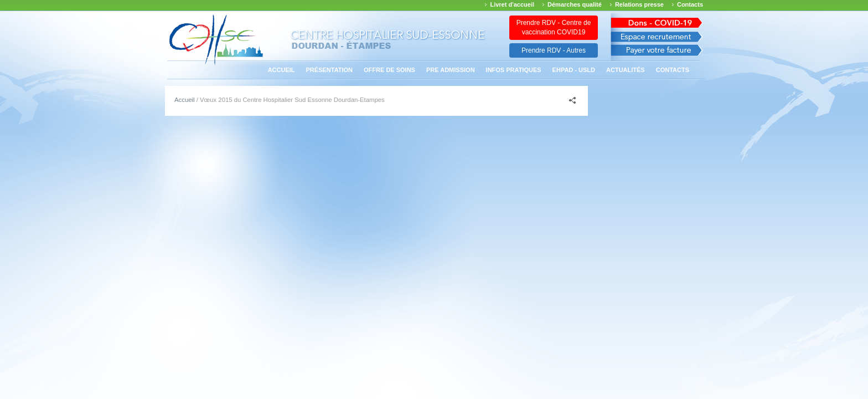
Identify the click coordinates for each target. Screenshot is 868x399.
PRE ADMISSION (451, 70)
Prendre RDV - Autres (554, 50)
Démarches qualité (575, 4)
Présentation (330, 70)
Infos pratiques (514, 70)
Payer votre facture (657, 53)
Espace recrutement (657, 37)
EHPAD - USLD (574, 70)
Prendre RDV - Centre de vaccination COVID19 (554, 27)
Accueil (281, 70)
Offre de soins (389, 70)
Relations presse (639, 4)
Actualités (626, 70)
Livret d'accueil (512, 4)
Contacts (690, 4)
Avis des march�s (657, 21)
